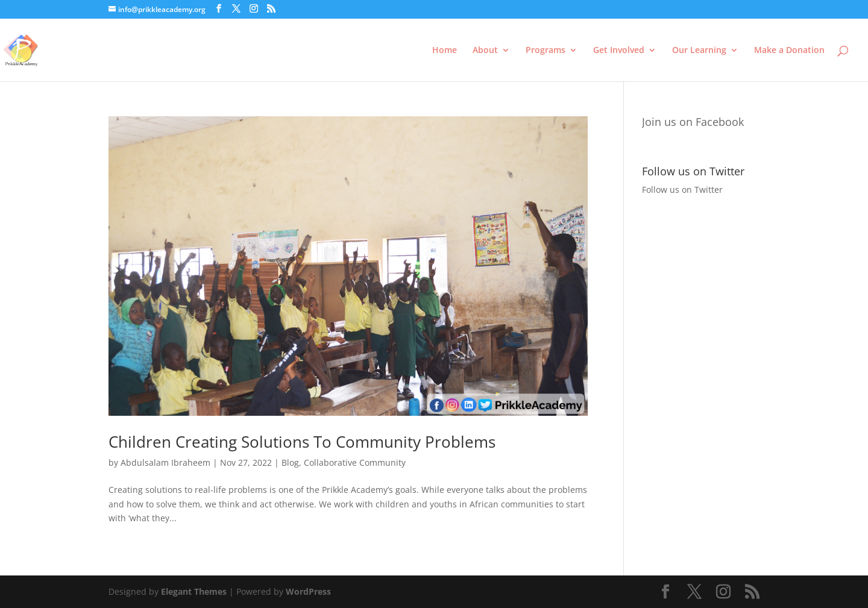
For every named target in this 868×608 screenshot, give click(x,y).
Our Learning (699, 51)
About (485, 51)
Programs (546, 51)
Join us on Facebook (693, 122)
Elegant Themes (194, 591)
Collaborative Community (355, 462)
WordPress (308, 591)
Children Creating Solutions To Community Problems (302, 442)
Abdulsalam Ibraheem (165, 462)
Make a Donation (789, 51)
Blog (290, 462)
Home (445, 51)
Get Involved (619, 51)
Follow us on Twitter (682, 190)
